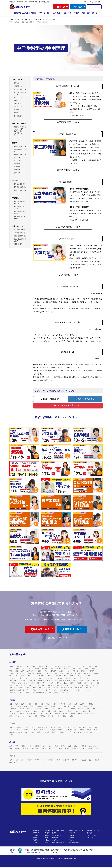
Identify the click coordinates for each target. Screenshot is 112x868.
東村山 (73, 714)
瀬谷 (27, 678)
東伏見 (65, 714)
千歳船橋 (81, 709)
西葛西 (69, 711)
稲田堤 (57, 666)
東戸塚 (24, 685)
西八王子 (12, 714)
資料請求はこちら (74, 629)
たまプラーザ (14, 681)
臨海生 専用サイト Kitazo (77, 830)
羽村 (41, 714)
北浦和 (56, 746)
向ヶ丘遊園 (79, 688)
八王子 (97, 711)
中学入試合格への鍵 (20, 154)
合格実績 (57, 13)
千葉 (48, 730)
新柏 (11, 730)
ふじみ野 (59, 748)
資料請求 (79, 7)
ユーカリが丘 (89, 732)
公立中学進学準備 (19, 233)
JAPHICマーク (35, 851)
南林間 (56, 688)
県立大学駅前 (21, 673)
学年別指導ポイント (20, 146)
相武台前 (68, 678)
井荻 (36, 704)
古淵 (56, 673)
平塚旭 (50, 685)
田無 (53, 709)
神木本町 (42, 676)
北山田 (62, 671)
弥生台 (73, 690)
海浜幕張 (40, 727)
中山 (65, 683)
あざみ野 (20, 666)
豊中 (59, 760)
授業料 (76, 13)
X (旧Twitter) (73, 833)
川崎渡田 (39, 671)
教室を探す (37, 830)
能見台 (79, 683)
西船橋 (82, 730)
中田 (38, 683)
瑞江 (30, 716)
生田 (27, 666)
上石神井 (39, 706)
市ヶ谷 (49, 704)
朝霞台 (24, 746)
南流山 (40, 732)
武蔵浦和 (75, 748)
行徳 (74, 727)
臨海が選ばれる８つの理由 (25, 13)
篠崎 (86, 706)
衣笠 (68, 671)
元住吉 (48, 690)
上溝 (80, 669)
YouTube (71, 838)
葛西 (20, 706)
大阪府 (35, 842)
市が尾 (41, 666)
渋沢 (35, 676)
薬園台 (54, 732)
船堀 (11, 716)
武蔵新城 (12, 690)
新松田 (88, 676)
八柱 (80, 732)
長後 (49, 681)
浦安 (33, 727)
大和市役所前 (64, 690)
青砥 (11, 704)
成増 (49, 711)
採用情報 (89, 833)
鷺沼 (11, 676)
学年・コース (44, 13)
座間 (17, 676)
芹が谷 (34, 678)
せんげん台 (93, 746)
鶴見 (88, 681)
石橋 (17, 760)
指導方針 (17, 83)
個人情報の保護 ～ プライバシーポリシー (40, 852)
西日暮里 (77, 711)
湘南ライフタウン (70, 676)
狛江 (80, 706)
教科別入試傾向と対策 (20, 150)
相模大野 (69, 673)
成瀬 (55, 711)
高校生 (47, 842)
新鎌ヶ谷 (18, 730)
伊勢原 (34, 666)
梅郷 (27, 727)
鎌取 (60, 727)
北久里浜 (54, 671)
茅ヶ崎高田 (32, 681)
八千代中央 (72, 732)
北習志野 (67, 727)
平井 (87, 714)
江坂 (23, 760)
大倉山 (84, 666)
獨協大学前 (35, 748)
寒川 (23, 676)
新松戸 (35, 730)
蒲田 (32, 706)
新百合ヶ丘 (13, 678)
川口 (43, 746)
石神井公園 (13, 709)
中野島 (52, 683)
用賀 (58, 716)
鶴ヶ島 (18, 748)
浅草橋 (24, 704)
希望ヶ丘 (76, 671)
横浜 (21, 693)
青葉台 (12, 666)
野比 (86, 683)
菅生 (21, 678)
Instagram (72, 835)
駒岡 (62, 673)
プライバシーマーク (65, 850)
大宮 (30, 746)
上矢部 (87, 669)
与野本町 (90, 748)
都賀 (54, 730)
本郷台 (28, 688)
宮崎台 (63, 688)
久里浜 (12, 673)
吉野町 (28, 693)
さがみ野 (78, 673)
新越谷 (77, 746)
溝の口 (41, 688)
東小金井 (57, 714)
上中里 (66, 669)
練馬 (84, 711)
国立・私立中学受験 (20, 236)
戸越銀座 (36, 711)
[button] (68, 122)
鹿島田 (37, 669)
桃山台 (97, 760)
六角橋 (49, 693)
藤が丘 (68, 685)
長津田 (44, 683)
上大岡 (59, 669)
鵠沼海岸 (84, 671)
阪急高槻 (84, 760)
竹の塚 (47, 709)
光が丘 (80, 714)
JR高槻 (37, 760)
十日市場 (12, 683)
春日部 (37, 746)
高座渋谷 (31, 673)
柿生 (30, 669)
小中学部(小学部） (20, 230)
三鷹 (36, 716)
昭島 (17, 704)
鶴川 (11, 711)
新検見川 (27, 730)
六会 (28, 690)
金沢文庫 (45, 669)
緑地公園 (12, 762)
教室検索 (68, 13)
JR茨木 (30, 760)
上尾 (11, 746)
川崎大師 (30, 671)
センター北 (48, 678)
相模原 (86, 673)
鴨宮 (11, 671)
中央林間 (41, 681)
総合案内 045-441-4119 (56, 638)
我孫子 (12, 727)
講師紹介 (17, 110)
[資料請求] (56, 794)
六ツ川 (41, 690)
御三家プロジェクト (20, 89)
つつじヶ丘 (96, 709)
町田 (24, 716)
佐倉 (96, 727)
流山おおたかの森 (71, 730)
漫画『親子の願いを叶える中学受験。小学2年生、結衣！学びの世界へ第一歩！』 (20, 131)
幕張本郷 (12, 732)
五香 (90, 727)
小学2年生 (17, 160)
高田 (75, 678)
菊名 (46, 671)
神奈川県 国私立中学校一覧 (20, 202)
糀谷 (74, 706)
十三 (44, 760)
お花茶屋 (91, 704)
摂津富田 (51, 760)
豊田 (43, 711)
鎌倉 (52, 669)
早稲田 (72, 716)
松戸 (27, 732)
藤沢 (74, 685)
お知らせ (55, 840)
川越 (49, 746)
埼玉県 (35, 840)
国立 (60, 706)
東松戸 (89, 730)
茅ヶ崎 (23, 681)
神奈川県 (36, 833)
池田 (11, 760)
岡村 (11, 669)
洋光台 (88, 690)
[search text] (96, 7)
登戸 (92, 683)
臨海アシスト (18, 107)
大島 (70, 704)
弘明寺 (92, 671)
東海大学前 (96, 681)
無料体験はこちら (42, 629)
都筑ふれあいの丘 (65, 681)
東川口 (51, 748)
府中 (93, 714)
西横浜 (72, 683)
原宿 (17, 685)
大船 (96, 666)
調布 (88, 709)
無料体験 (47, 833)
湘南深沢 (58, 676)
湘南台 (50, 676)
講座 (15, 100)
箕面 (91, 760)
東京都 (35, 835)
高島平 (39, 709)
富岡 (26, 683)
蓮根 (90, 711)
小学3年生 (17, 164)
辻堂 (55, 681)
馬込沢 (20, 732)
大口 (77, 666)
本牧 (34, 688)
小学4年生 (17, 167)
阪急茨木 (75, 760)
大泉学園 (63, 704)
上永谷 (74, 669)
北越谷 (63, 746)
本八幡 (47, 732)
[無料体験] (56, 809)
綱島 (75, 681)
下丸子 (93, 706)
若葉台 (57, 693)
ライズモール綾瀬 (39, 693)
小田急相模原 (95, 673)
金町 (26, 706)
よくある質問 (97, 2)
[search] (88, 7)
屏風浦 (31, 685)
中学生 (47, 840)
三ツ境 (48, 688)
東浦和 (44, 748)
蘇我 (42, 730)
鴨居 (93, 669)
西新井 (62, 711)
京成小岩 (67, 706)
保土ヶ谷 (12, 688)
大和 (55, 690)
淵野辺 (88, 685)
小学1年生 (17, 157)
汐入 (29, 676)
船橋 (96, 730)
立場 (87, 678)
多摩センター (62, 709)
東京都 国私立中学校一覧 (20, 207)
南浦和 (67, 748)
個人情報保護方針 (74, 842)
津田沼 (60, 730)
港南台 (39, 673)
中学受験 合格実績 (20, 184)
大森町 (83, 704)
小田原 (18, 669)
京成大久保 (82, 727)
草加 (11, 748)
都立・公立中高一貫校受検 (20, 93)
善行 (40, 678)
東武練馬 (18, 711)
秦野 (11, 685)
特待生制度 (17, 104)
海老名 (70, 666)
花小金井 (34, 714)
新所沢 (84, 746)
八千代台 (62, 732)
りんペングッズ (92, 838)
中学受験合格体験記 (20, 187)
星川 (95, 685)
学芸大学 (12, 706)
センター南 (58, 678)
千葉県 (35, 838)
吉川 (83, 748)
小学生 (47, 838)
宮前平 (70, 688)
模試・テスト (18, 97)
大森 (76, 704)
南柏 (33, 732)
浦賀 (64, 666)
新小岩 (22, 709)
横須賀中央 (13, 693)
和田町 (64, 693)
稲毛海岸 (20, 727)
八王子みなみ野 (23, 714)
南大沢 (43, 716)
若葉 (97, 748)
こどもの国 (48, 673)
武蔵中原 (21, 690)
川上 (17, 671)
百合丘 (80, 690)
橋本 (98, 683)
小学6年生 (17, 173)
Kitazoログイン (85, 2)
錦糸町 (53, 706)
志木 (70, 746)
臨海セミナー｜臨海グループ (57, 858)
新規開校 (47, 830)
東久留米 (49, 714)
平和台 (18, 716)
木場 (46, 706)
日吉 (38, 685)
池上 (42, 704)
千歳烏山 (72, 709)
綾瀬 (30, 704)
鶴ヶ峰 (81, 681)
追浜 (24, 669)
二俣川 (81, 685)
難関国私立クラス (19, 86)
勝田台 (53, 727)
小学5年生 (17, 170)
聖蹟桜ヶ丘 (31, 709)
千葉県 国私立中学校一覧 (20, 212)
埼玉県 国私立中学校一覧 (20, 218)
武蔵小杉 (89, 688)
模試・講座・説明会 (90, 13)
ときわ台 (27, 711)
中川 (32, 683)
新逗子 (80, 676)
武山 (81, 678)
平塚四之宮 (59, 685)
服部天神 (66, 760)
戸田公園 (26, 748)
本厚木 (20, 688)
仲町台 (59, 683)
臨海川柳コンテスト (20, 190)
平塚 (43, 685)
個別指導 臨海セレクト (59, 842)
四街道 (12, 735)
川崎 (23, 671)
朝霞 (17, 746)
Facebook (72, 840)
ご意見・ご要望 (92, 835)
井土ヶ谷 (49, 666)
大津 (90, 666)
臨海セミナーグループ (94, 830)
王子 (55, 704)
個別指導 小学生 (19, 244)
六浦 (34, 690)
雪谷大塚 (51, 716)
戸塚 (20, 683)
